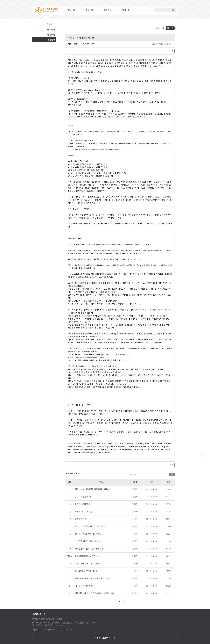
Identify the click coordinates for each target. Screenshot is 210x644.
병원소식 (126, 10)
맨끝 (124, 601)
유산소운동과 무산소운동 (85, 571)
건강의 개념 (80, 519)
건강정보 (51, 40)
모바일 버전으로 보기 (105, 638)
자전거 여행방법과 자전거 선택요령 (89, 526)
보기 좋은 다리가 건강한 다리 (87, 541)
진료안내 (108, 10)
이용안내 (89, 10)
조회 (169, 482)
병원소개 (71, 10)
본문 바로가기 (0, 0)
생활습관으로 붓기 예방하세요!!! (88, 549)
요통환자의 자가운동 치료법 (86, 556)
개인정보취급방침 (40, 614)
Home (158, 28)
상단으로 (203, 454)
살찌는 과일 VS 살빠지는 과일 (87, 534)
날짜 (151, 482)
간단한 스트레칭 (82, 504)
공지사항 (51, 30)
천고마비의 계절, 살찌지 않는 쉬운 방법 (91, 578)
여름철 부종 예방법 (83, 586)
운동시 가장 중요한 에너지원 (87, 564)
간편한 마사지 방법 (83, 512)
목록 (171, 51)
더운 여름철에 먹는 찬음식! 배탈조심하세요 (93, 593)
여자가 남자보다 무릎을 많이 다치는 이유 (92, 489)
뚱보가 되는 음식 (82, 497)
